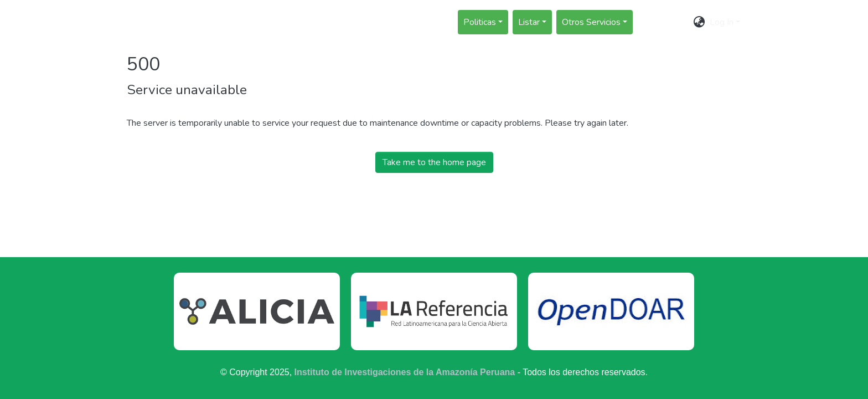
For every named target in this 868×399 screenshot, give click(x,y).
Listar (529, 22)
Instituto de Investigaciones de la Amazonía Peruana (405, 372)
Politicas (480, 22)
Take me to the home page (434, 162)
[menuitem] (699, 22)
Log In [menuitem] (722, 22)
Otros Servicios (591, 22)
